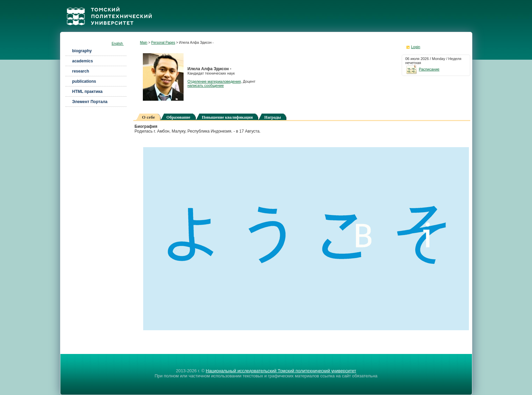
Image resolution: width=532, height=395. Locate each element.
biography (82, 51)
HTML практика (88, 92)
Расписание (423, 69)
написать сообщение (206, 85)
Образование (178, 117)
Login (416, 47)
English (118, 44)
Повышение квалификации (227, 117)
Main (144, 43)
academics (83, 61)
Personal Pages (163, 43)
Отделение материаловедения (214, 81)
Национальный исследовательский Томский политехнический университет (281, 371)
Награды (273, 117)
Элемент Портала (90, 102)
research (81, 71)
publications (84, 81)
